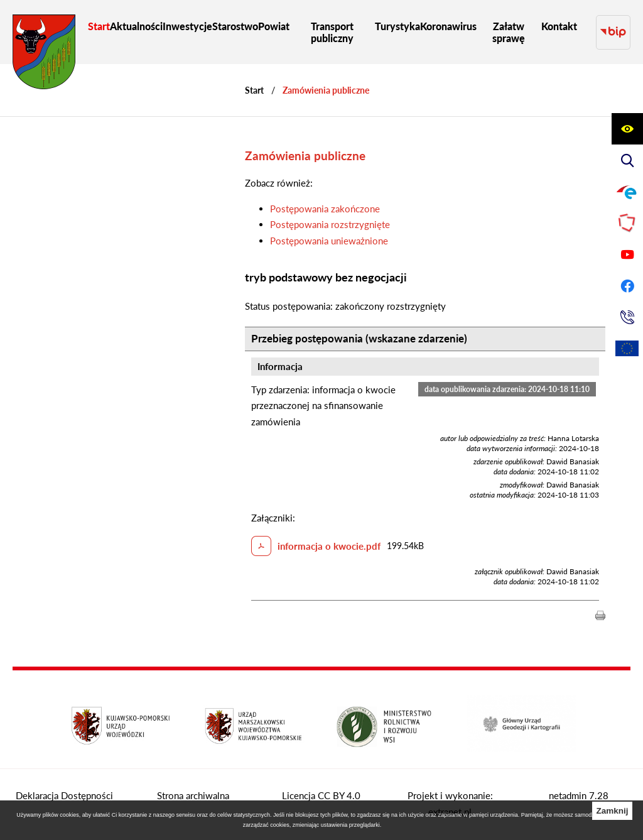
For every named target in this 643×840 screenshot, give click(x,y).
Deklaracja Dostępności (64, 795)
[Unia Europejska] (627, 349)
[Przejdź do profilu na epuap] (627, 192)
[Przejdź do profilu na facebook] (627, 286)
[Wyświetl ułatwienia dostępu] (627, 129)
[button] (600, 614)
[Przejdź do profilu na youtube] (627, 254)
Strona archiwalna (193, 795)
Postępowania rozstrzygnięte (330, 224)
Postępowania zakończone (325, 209)
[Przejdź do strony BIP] (613, 32)
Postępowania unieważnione (329, 241)
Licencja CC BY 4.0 (321, 795)
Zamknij (612, 811)
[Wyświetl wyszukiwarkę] (627, 160)
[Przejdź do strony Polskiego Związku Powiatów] (627, 223)
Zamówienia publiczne (326, 90)
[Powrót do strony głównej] (254, 90)
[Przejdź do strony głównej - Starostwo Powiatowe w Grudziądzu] (44, 55)
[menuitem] (99, 26)
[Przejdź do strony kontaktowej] (627, 317)
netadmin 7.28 (579, 795)
